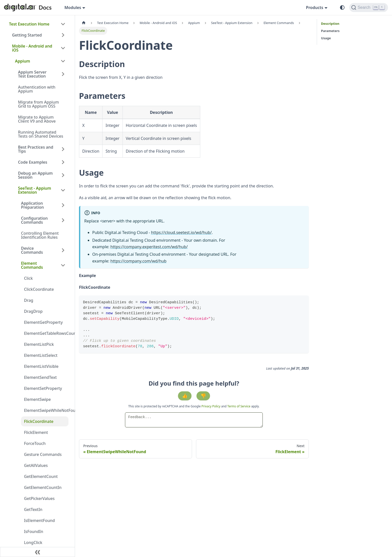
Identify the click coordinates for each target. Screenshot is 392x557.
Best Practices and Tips (36, 149)
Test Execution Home (29, 24)
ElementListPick (39, 344)
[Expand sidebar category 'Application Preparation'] (63, 205)
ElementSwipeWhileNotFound (46, 410)
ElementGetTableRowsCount (46, 333)
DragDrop (33, 311)
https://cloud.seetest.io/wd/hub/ (181, 232)
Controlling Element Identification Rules (40, 235)
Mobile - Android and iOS (32, 48)
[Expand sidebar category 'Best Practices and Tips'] (63, 149)
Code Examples (33, 162)
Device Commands (32, 250)
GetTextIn (33, 509)
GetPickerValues (39, 498)
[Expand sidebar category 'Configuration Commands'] (63, 220)
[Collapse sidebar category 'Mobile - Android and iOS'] (63, 48)
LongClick (33, 542)
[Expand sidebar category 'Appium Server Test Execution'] (63, 74)
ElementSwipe (37, 399)
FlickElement (36, 432)
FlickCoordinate (39, 421)
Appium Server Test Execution (32, 74)
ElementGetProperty (43, 322)
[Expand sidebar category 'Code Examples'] (63, 162)
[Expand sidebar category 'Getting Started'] (63, 35)
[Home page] (84, 23)
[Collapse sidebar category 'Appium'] (63, 61)
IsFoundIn (34, 531)
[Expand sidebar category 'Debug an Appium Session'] (63, 175)
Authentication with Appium (37, 89)
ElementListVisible (41, 366)
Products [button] (315, 8)
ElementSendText (40, 377)
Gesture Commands (43, 454)
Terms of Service (239, 406)
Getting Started (27, 35)
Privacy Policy (211, 406)
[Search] (369, 8)
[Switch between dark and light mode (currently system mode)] (342, 8)
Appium (22, 61)
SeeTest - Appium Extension (34, 190)
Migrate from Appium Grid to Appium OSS (38, 104)
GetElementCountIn (43, 487)
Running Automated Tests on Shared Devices (41, 134)
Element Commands (32, 265)
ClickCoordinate (39, 289)
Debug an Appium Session (35, 175)
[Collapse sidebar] (37, 552)
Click (28, 278)
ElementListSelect (41, 355)
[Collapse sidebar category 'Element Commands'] (63, 265)
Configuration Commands (34, 220)
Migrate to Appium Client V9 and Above (37, 119)
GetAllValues (36, 465)
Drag (29, 300)
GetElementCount (41, 476)
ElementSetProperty (43, 388)
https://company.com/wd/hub (138, 261)
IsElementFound (39, 520)
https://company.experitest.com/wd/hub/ (149, 247)
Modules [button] (73, 8)
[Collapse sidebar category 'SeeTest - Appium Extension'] (63, 190)
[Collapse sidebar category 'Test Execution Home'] (63, 24)
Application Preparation (32, 205)
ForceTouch (35, 443)
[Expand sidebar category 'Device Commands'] (63, 250)
